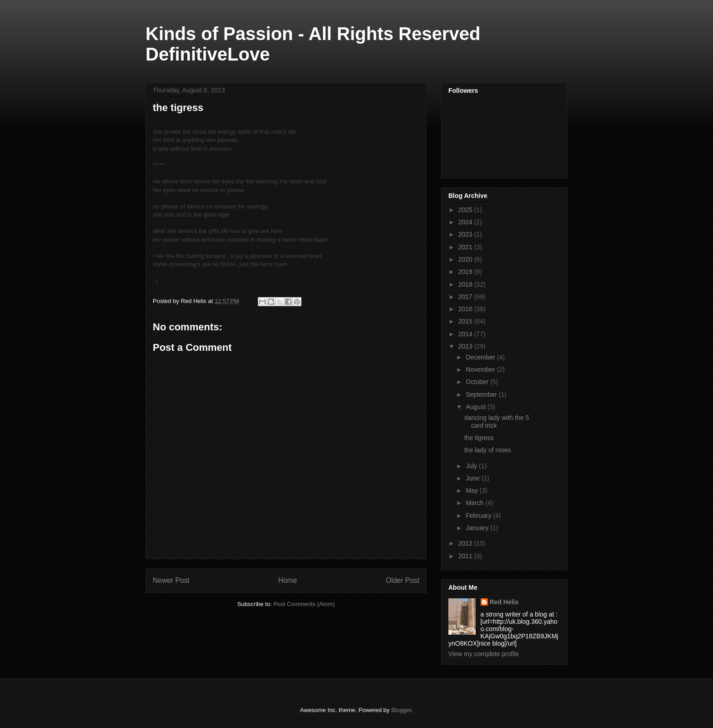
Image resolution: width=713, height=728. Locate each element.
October (478, 382)
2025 (466, 210)
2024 (466, 222)
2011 (466, 556)
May (472, 490)
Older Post (402, 580)
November (481, 369)
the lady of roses (488, 450)
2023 (466, 234)
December (481, 357)
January (478, 528)
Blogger (401, 710)
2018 (466, 284)
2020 (466, 259)
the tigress (479, 438)
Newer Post (171, 580)
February (479, 516)
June (473, 478)
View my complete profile (484, 654)
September (482, 394)
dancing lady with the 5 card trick (497, 422)
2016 (466, 309)
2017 (466, 297)
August (476, 407)
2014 (466, 334)
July (472, 466)
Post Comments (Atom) (304, 604)
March (475, 503)
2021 (466, 247)
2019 (466, 272)
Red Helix (504, 602)
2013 (466, 346)
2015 (466, 321)
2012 (466, 543)
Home (288, 580)
